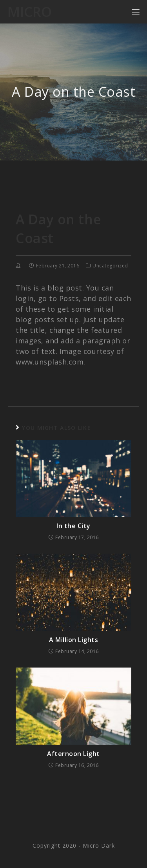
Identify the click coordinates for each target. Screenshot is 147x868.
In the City (73, 526)
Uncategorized (110, 266)
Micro (30, 12)
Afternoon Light (73, 754)
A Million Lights (73, 640)
